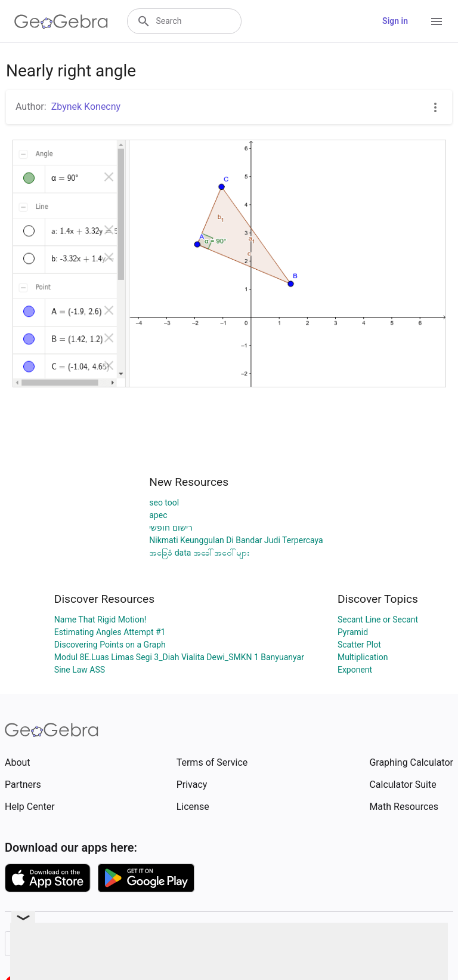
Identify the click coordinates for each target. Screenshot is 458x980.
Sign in (395, 21)
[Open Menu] (437, 21)
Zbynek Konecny (86, 107)
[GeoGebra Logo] (61, 21)
